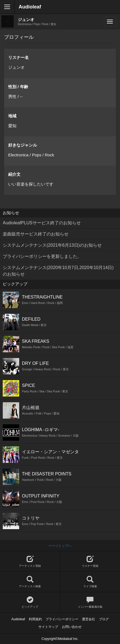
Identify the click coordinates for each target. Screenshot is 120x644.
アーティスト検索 (30, 582)
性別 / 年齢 (18, 87)
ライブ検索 (90, 582)
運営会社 (88, 619)
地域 (12, 116)
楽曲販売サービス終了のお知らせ (36, 234)
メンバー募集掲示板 (90, 602)
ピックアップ (30, 602)
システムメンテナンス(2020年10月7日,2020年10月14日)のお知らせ (58, 271)
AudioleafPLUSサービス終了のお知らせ (42, 223)
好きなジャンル (23, 145)
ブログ (104, 619)
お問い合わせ (72, 627)
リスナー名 (18, 57)
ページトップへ (60, 546)
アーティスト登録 (30, 561)
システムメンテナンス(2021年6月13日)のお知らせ (52, 245)
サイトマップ (48, 627)
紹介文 (14, 174)
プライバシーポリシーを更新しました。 (42, 256)
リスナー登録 (90, 561)
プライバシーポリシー (62, 619)
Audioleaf (30, 7)
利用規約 (35, 619)
